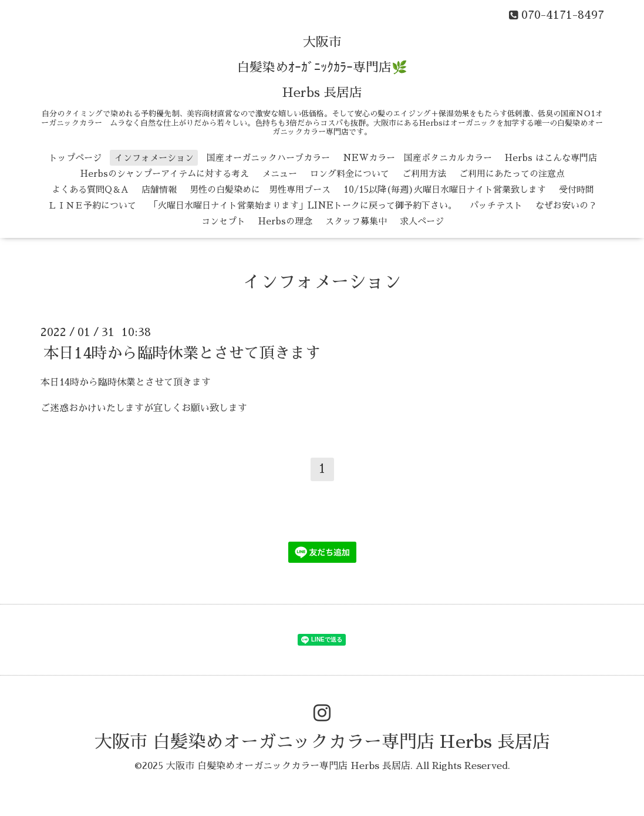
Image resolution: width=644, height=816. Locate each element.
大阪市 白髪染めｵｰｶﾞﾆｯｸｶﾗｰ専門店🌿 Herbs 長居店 (322, 68)
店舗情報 (159, 189)
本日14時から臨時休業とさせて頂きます (182, 352)
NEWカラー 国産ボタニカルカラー (417, 158)
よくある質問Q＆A (90, 189)
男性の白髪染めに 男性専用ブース (260, 189)
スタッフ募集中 (356, 221)
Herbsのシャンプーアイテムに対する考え (165, 174)
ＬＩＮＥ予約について (92, 205)
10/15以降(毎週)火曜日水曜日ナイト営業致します (445, 189)
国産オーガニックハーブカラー (268, 158)
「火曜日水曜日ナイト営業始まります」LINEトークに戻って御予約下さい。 (303, 205)
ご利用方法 (424, 174)
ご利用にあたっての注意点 (512, 174)
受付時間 (576, 189)
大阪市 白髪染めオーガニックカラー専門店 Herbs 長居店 (322, 742)
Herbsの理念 (285, 221)
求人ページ (422, 221)
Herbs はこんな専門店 (551, 158)
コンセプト (223, 221)
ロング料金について (350, 174)
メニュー (279, 174)
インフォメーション (154, 158)
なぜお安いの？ (566, 205)
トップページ (75, 158)
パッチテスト (496, 205)
